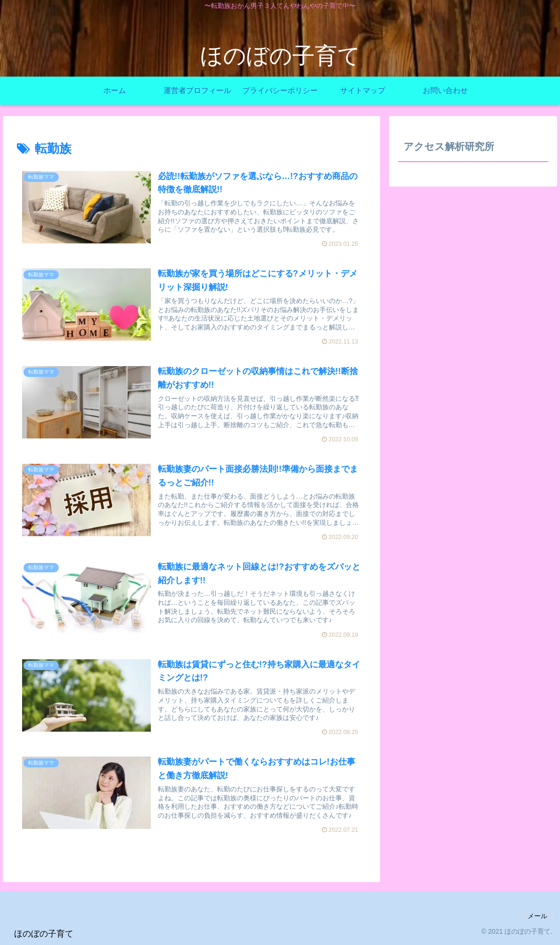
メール (537, 916)
